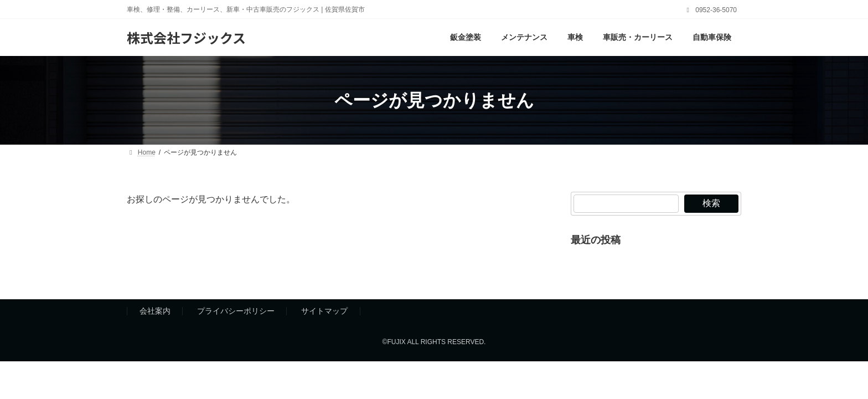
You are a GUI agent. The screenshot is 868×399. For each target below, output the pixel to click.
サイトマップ (324, 311)
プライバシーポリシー (236, 311)
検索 (711, 203)
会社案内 (155, 311)
